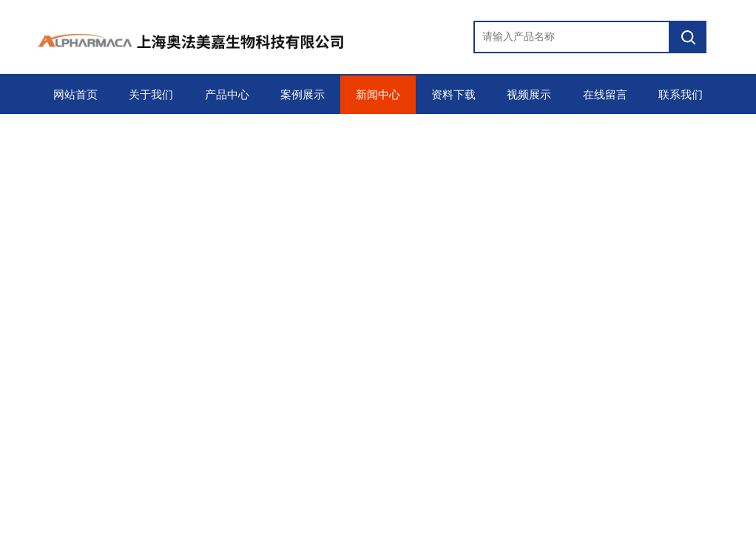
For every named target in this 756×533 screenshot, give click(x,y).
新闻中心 (378, 95)
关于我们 (151, 95)
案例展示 (303, 95)
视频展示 (529, 95)
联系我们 (681, 95)
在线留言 (605, 95)
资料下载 (453, 95)
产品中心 (227, 95)
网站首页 (75, 95)
